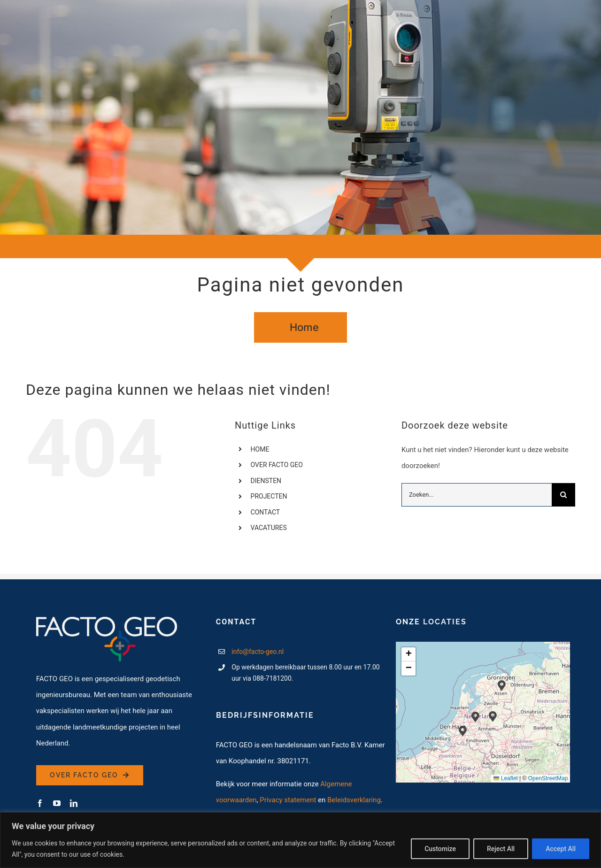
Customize (440, 849)
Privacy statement (288, 800)
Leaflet (505, 778)
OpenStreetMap (548, 778)
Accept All (561, 849)
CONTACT (266, 512)
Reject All (501, 849)
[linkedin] (74, 803)
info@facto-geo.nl (258, 652)
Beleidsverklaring (354, 800)
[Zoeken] (563, 495)
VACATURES (269, 528)
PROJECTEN (269, 496)
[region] (300, 840)
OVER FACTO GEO (277, 465)
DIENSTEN (266, 481)
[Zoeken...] (477, 495)
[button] (493, 716)
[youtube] (57, 803)
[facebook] (40, 803)
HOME (260, 449)
